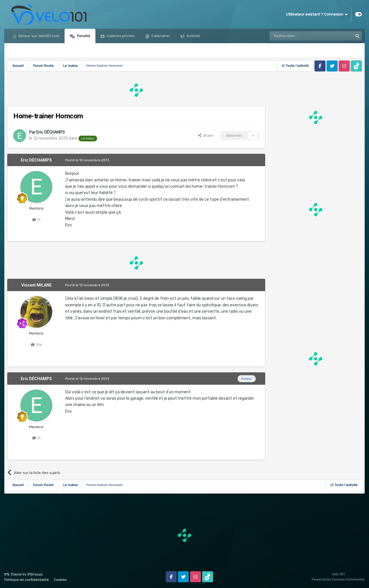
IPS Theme (13, 574)
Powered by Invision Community (338, 579)
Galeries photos (120, 36)
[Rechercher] (299, 36)
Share (206, 135)
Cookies (60, 580)
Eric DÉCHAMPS (51, 132)
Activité (193, 36)
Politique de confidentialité (27, 580)
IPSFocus (35, 574)
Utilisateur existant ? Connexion (317, 14)
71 (36, 220)
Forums (83, 36)
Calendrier (160, 36)
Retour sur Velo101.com (38, 36)
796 (36, 345)
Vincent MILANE (36, 285)
